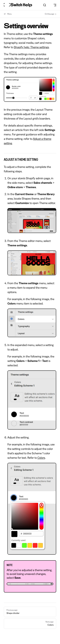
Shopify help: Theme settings (31, 47)
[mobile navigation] (55, 5)
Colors (41, 458)
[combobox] (45, 5)
